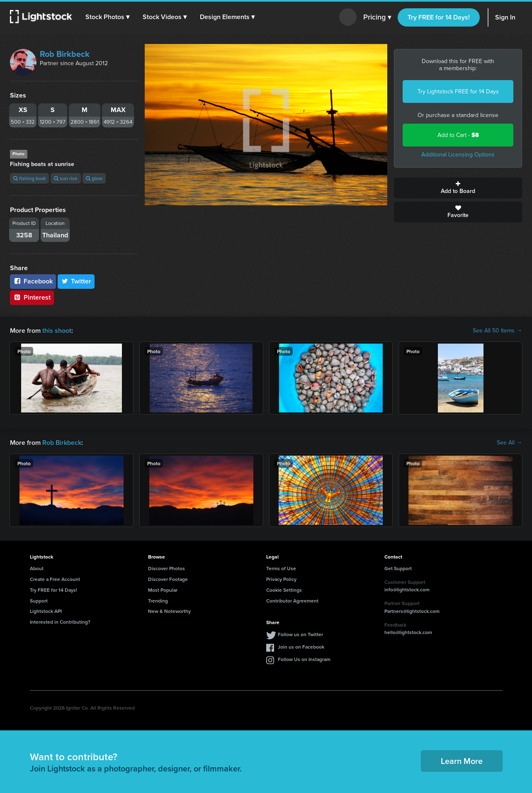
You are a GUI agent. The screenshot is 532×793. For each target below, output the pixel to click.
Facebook (33, 281)
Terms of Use (281, 568)
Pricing (377, 17)
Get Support (398, 568)
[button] (107, 17)
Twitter (76, 281)
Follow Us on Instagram (304, 659)
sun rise (66, 178)
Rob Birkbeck (65, 54)
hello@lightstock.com (408, 632)
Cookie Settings (284, 590)
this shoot (57, 331)
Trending (158, 601)
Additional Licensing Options (458, 155)
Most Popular (163, 590)
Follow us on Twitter (300, 634)
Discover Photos (166, 568)
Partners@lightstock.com (412, 611)
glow (94, 178)
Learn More (462, 761)
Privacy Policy (281, 579)
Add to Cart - (458, 135)
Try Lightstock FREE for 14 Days (458, 91)
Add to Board (458, 188)
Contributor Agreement (292, 601)
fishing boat (29, 178)
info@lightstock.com (407, 589)
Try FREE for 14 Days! (439, 17)
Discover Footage (168, 579)
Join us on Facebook (301, 647)
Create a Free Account (55, 579)
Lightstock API (46, 611)
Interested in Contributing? (60, 622)
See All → (509, 443)
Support (39, 601)
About (37, 568)
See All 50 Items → (497, 331)
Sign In (505, 17)
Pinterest (32, 297)
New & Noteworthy (169, 611)
